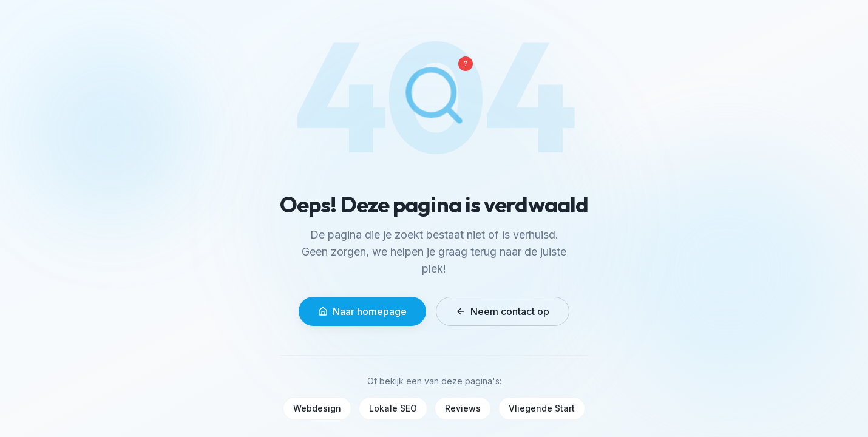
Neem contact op (503, 311)
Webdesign (317, 408)
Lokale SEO (393, 408)
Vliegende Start (542, 408)
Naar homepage (362, 311)
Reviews (463, 408)
